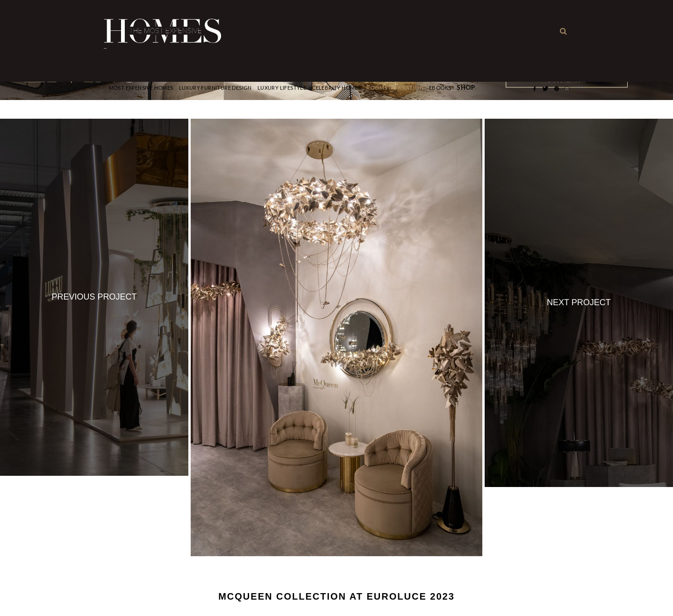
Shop (466, 88)
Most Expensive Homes (141, 88)
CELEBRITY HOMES (336, 88)
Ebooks (440, 88)
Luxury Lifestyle (282, 88)
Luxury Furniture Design (215, 88)
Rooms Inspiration (395, 88)
